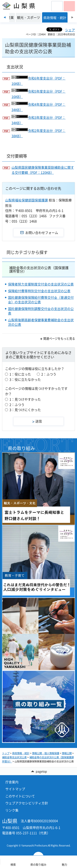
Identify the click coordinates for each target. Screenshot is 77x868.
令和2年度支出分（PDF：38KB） (38, 133)
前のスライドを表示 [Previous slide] (5, 17)
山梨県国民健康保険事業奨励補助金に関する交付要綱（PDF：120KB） (43, 170)
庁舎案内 (12, 782)
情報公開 (67, 753)
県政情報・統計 (21, 753)
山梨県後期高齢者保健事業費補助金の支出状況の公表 (41, 322)
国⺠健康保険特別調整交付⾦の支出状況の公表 (41, 311)
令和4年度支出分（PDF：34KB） (38, 107)
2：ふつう (49, 374)
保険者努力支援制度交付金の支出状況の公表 (41, 284)
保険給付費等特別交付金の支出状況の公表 (39, 291)
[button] (57, 6)
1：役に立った (20, 374)
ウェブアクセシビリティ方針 (27, 803)
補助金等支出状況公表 (14, 757)
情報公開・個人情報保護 (46, 753)
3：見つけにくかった (25, 410)
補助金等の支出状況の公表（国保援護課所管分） (39, 269)
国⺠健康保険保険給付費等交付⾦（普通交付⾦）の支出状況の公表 (41, 300)
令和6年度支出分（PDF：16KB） (38, 81)
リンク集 (12, 810)
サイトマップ (15, 789)
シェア (70, 30)
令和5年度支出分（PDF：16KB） (38, 94)
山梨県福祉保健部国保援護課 (26, 200)
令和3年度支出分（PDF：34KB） (38, 120)
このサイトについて (20, 796)
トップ (6, 753)
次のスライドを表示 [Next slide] (72, 17)
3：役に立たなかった (25, 379)
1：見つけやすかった (25, 399)
